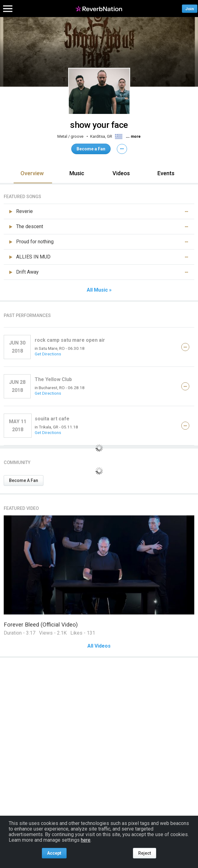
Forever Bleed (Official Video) (41, 625)
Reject (145, 853)
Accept (54, 853)
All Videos (99, 646)
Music (77, 173)
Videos (121, 173)
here (86, 840)
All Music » (99, 290)
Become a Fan (91, 149)
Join (190, 9)
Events (166, 173)
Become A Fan (24, 480)
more (136, 137)
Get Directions (48, 354)
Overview (32, 173)
